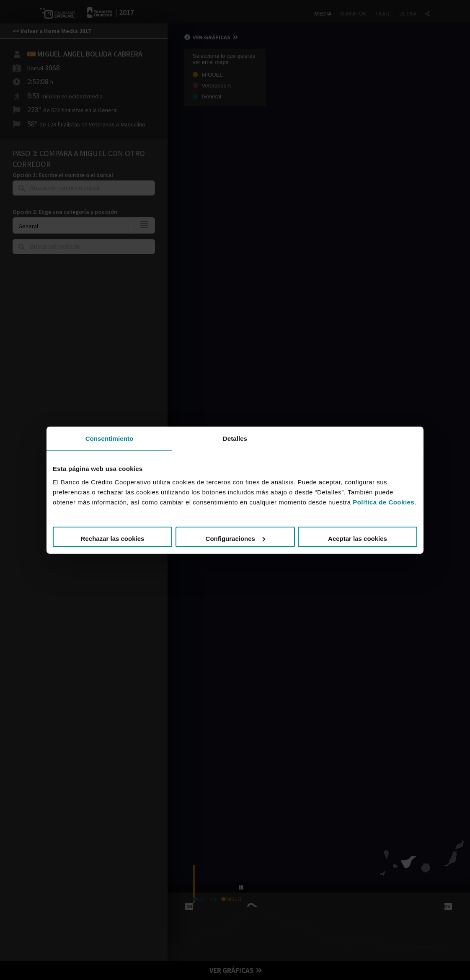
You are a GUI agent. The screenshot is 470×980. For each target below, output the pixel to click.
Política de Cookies (383, 502)
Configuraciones (235, 539)
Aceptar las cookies (358, 539)
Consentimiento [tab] (110, 438)
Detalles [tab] (235, 438)
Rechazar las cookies (113, 539)
